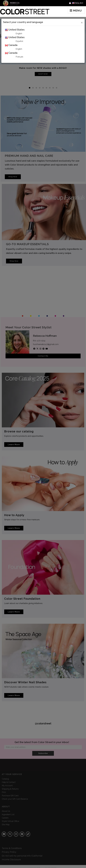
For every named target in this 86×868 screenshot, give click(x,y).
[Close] (82, 22)
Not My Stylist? (14, 5)
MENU (76, 10)
